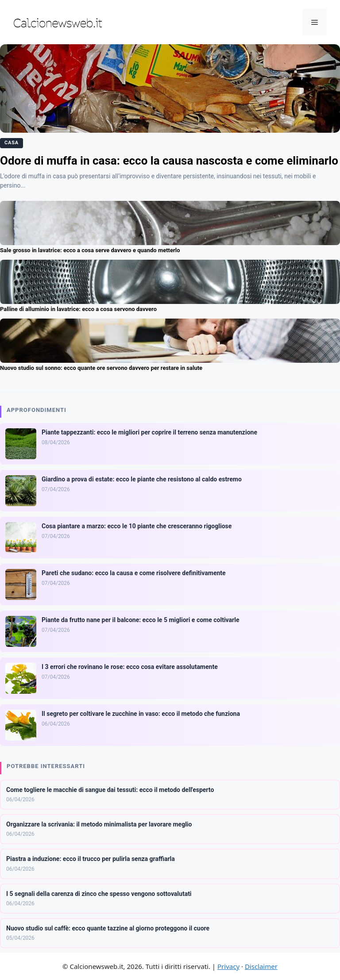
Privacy (228, 966)
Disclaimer (261, 966)
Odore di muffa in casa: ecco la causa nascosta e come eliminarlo (169, 161)
